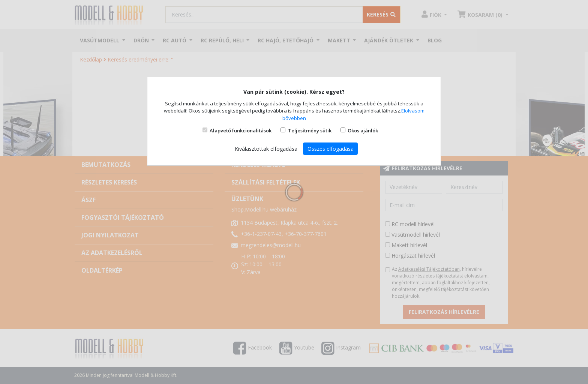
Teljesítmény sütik (310, 130)
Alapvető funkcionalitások (241, 130)
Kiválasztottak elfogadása (266, 149)
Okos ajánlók (363, 130)
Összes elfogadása (331, 149)
